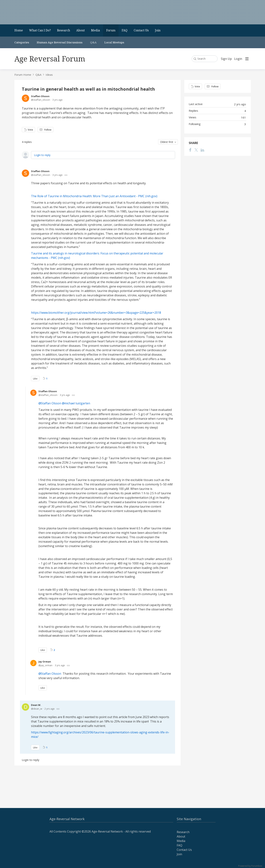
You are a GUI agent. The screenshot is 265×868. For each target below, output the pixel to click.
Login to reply (42, 155)
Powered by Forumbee (250, 866)
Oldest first (167, 142)
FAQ (125, 30)
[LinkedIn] (202, 150)
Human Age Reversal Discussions (60, 42)
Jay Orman (45, 662)
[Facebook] (190, 150)
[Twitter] (196, 150)
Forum (111, 30)
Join (158, 30)
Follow (48, 130)
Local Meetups (114, 42)
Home (19, 30)
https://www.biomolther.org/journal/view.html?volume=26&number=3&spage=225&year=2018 (96, 313)
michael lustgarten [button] (77, 403)
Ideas (49, 75)
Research (64, 30)
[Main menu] (247, 59)
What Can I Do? (40, 30)
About (81, 30)
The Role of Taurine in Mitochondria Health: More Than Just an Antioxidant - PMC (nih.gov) (94, 196)
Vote (30, 130)
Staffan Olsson (40, 96)
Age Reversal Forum (50, 59)
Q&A (93, 42)
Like (35, 379)
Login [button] (238, 59)
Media (95, 30)
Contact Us (141, 30)
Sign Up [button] (226, 59)
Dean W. (36, 705)
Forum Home (23, 75)
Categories (22, 42)
